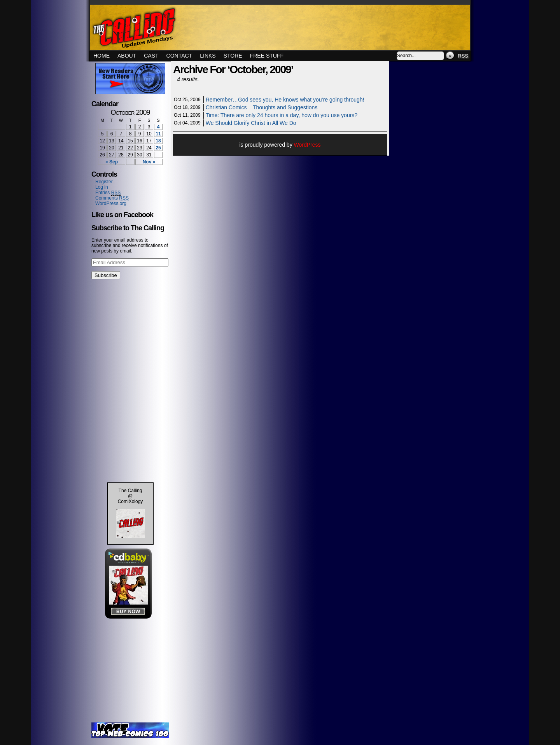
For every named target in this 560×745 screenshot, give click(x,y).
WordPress (307, 145)
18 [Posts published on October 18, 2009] (158, 141)
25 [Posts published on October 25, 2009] (158, 148)
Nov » (149, 162)
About (127, 56)
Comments (112, 198)
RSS (463, 56)
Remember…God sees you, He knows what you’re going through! (285, 100)
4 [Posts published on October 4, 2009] (158, 127)
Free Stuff (267, 56)
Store (233, 56)
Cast (151, 56)
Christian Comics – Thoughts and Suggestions (262, 107)
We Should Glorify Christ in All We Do (251, 123)
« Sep (112, 162)
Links (208, 56)
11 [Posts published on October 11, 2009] (158, 134)
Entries (108, 193)
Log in (102, 187)
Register (104, 182)
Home (101, 56)
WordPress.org (111, 203)
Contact (179, 56)
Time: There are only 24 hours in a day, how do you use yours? (282, 115)
